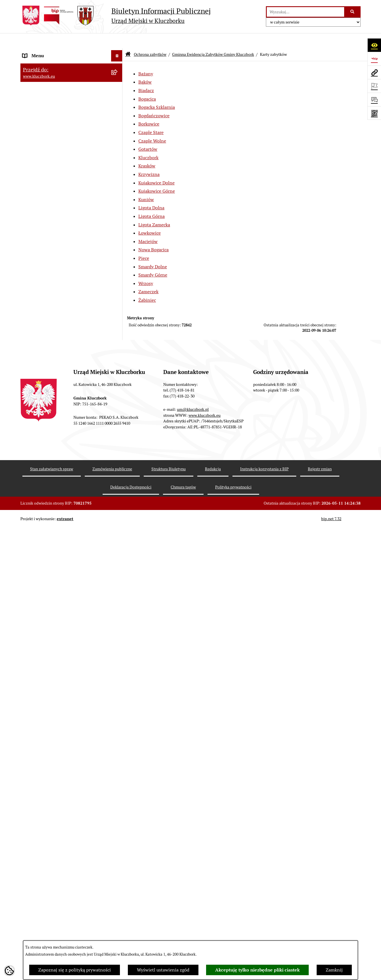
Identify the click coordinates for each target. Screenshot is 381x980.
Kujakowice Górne (157, 176)
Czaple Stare (151, 117)
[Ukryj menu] (117, 41)
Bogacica (147, 84)
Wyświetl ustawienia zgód (163, 970)
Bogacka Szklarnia (157, 92)
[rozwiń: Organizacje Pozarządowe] (118, 907)
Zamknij (334, 970)
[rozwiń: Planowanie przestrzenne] (118, 236)
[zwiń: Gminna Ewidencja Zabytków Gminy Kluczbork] (118, 262)
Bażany (146, 59)
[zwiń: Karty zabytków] (118, 326)
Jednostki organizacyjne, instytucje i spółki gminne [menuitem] (66, 123)
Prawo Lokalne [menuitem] (38, 179)
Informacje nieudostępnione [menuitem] (52, 149)
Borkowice (149, 109)
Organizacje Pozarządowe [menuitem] (49, 907)
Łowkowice (150, 218)
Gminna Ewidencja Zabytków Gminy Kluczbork (213, 39)
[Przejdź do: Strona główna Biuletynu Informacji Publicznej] (128, 40)
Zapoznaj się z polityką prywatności (75, 970)
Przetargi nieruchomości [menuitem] (47, 224)
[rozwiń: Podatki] (118, 213)
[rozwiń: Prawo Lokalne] (118, 179)
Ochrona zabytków (150, 39)
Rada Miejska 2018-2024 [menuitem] (48, 75)
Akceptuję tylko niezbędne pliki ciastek (257, 970)
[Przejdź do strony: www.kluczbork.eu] (374, 72)
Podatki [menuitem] (30, 213)
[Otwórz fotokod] (374, 113)
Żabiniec (147, 285)
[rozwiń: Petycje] (118, 896)
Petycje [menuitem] (30, 895)
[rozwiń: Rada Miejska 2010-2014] (118, 98)
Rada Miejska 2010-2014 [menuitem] (48, 97)
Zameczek (148, 277)
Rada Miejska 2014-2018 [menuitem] (48, 86)
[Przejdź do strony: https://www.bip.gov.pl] (374, 59)
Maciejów (148, 226)
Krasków (147, 151)
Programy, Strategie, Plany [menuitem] (49, 918)
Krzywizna (149, 159)
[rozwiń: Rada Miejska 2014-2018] (118, 86)
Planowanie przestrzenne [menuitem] (49, 236)
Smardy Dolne (153, 251)
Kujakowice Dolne (156, 168)
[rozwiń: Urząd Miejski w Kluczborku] (118, 109)
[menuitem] (71, 265)
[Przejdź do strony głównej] (116, 16)
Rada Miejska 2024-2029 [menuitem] (48, 63)
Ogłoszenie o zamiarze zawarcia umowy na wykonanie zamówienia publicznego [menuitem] (66, 881)
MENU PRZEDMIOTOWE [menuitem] (48, 138)
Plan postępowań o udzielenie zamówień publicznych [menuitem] (64, 851)
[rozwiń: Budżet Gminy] (118, 191)
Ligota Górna (152, 201)
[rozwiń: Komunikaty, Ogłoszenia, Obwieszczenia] (118, 930)
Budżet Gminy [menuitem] (37, 190)
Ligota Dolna (151, 193)
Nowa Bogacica (154, 235)
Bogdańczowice (154, 100)
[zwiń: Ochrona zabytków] (118, 247)
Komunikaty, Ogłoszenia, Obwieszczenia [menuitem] (63, 929)
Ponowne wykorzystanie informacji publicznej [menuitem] (59, 164)
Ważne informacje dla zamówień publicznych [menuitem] (56, 833)
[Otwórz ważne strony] (374, 86)
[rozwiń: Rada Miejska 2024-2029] (118, 64)
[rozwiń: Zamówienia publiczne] (118, 819)
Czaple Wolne (152, 126)
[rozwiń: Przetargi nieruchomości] (118, 225)
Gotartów (148, 134)
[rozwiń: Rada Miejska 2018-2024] (118, 75)
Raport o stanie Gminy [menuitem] (45, 202)
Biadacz (146, 76)
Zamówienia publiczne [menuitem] (46, 818)
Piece (144, 243)
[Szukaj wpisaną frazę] (353, 12)
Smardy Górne (153, 260)
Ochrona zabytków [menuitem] (42, 247)
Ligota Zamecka (154, 210)
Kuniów (146, 184)
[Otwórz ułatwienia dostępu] (374, 45)
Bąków (145, 67)
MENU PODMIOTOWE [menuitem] (45, 52)
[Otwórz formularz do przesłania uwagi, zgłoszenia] (374, 99)
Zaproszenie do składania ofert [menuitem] (54, 866)
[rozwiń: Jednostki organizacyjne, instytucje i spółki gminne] (118, 120)
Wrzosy (146, 268)
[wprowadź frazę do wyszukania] (305, 12)
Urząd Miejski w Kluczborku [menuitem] (51, 109)
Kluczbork (148, 142)
